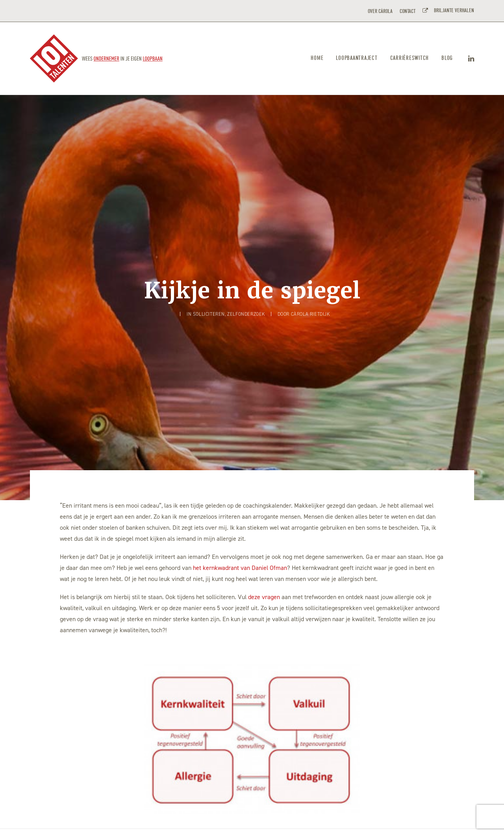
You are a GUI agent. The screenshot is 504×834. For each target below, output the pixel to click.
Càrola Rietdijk (310, 268)
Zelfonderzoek (246, 268)
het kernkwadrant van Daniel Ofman (240, 475)
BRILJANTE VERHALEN (453, 10)
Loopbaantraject (357, 58)
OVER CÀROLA (380, 11)
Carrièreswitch (410, 58)
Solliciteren (209, 268)
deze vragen (264, 504)
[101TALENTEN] (97, 58)
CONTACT (408, 11)
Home (317, 58)
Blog (447, 58)
